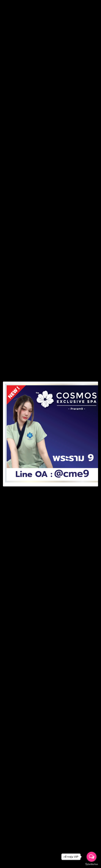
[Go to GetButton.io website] (92, 864)
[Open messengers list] (92, 857)
